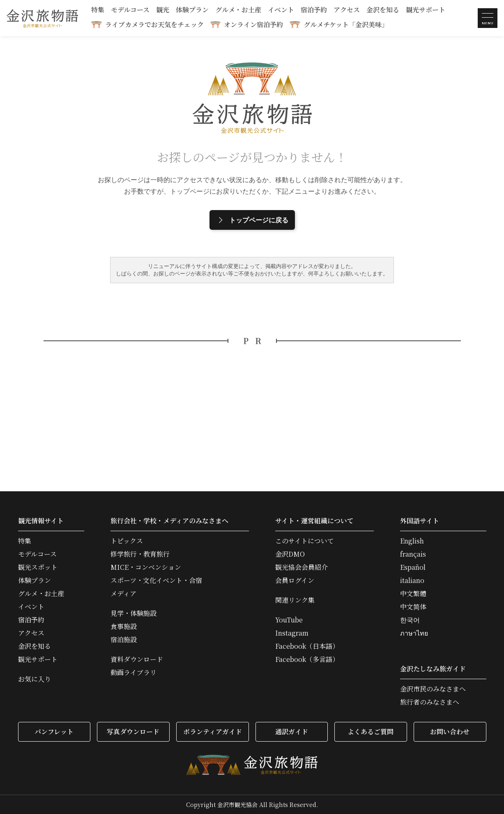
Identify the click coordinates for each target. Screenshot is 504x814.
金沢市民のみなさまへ (433, 689)
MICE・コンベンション (146, 567)
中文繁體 (413, 594)
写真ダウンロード (133, 732)
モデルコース (130, 10)
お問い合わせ (450, 732)
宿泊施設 (124, 640)
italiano (412, 580)
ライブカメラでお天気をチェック (154, 24)
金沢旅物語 (42, 18)
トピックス (127, 541)
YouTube (289, 620)
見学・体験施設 (133, 613)
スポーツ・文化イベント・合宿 (156, 580)
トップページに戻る (252, 220)
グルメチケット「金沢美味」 (346, 24)
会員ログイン (295, 580)
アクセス (347, 10)
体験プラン (192, 10)
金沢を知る (383, 10)
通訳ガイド (292, 732)
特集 (98, 10)
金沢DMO (290, 554)
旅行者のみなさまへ (430, 702)
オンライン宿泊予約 (253, 24)
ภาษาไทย (414, 633)
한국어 (410, 620)
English (412, 541)
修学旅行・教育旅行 (140, 554)
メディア (123, 594)
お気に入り (35, 679)
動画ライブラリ (133, 673)
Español (413, 567)
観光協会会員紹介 (301, 567)
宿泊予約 (314, 10)
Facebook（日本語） (307, 646)
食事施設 (124, 627)
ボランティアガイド (213, 732)
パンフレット (54, 732)
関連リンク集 (295, 600)
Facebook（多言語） (307, 659)
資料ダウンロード (137, 659)
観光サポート (426, 10)
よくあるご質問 (371, 732)
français (413, 554)
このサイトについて (305, 541)
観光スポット (38, 567)
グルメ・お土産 (238, 10)
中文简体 (413, 607)
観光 (163, 10)
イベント (281, 10)
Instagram (292, 633)
